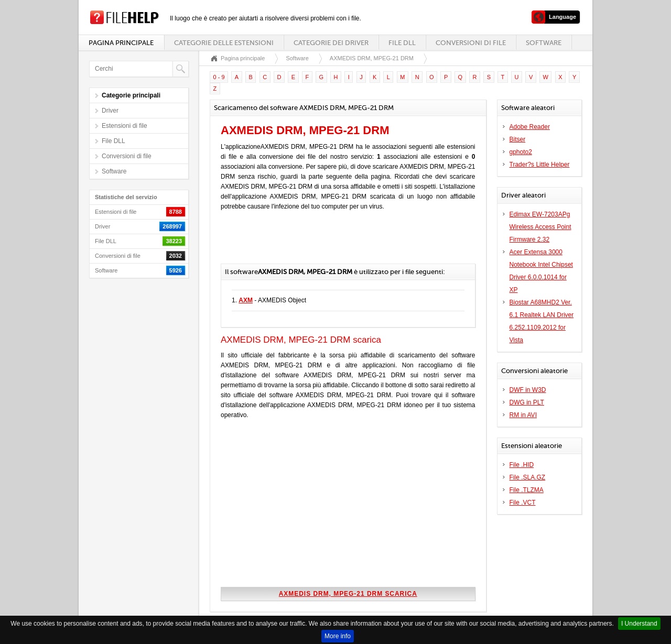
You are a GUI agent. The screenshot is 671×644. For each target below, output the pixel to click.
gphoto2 (521, 152)
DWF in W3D (528, 390)
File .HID (522, 465)
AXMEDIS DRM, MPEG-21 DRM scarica (348, 594)
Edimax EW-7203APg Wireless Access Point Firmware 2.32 (540, 227)
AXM (246, 300)
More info (338, 636)
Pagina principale (121, 43)
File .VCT (523, 503)
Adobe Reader (530, 127)
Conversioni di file (471, 43)
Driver (110, 111)
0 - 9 (219, 77)
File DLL (402, 43)
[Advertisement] (343, 243)
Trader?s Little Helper (540, 165)
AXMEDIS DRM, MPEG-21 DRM (372, 58)
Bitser (518, 139)
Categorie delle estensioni (224, 43)
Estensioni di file (125, 126)
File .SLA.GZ (528, 477)
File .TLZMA (527, 490)
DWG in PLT (527, 402)
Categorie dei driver (331, 43)
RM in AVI (523, 415)
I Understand (639, 624)
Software (544, 43)
